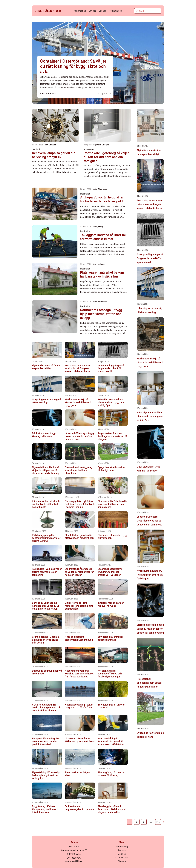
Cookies (102, 11)
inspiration (37, 149)
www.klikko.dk (77, 861)
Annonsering (80, 11)
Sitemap (122, 861)
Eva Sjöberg (98, 227)
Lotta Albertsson (100, 189)
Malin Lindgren (103, 145)
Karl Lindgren (50, 145)
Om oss (92, 11)
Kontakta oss (115, 11)
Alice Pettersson (48, 94)
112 (158, 822)
